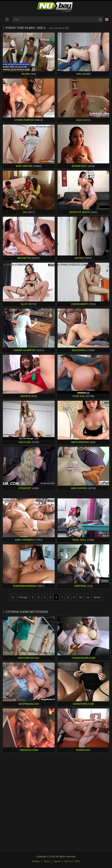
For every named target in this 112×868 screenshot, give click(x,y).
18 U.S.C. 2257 (72, 861)
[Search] (100, 19)
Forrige (23, 597)
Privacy (36, 861)
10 (81, 597)
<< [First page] (13, 597)
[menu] (7, 19)
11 (88, 597)
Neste (97, 597)
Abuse (57, 861)
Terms (47, 861)
